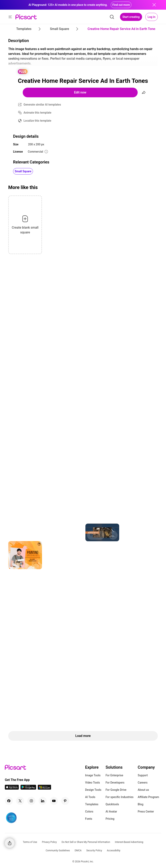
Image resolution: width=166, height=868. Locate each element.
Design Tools (93, 790)
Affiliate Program (148, 797)
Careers (143, 783)
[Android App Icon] (28, 788)
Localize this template (37, 121)
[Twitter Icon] (20, 801)
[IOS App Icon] (12, 788)
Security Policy (94, 851)
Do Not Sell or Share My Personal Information (86, 842)
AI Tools (90, 797)
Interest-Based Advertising (129, 842)
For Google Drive (116, 790)
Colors (89, 812)
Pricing (110, 819)
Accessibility (114, 851)
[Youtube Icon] (54, 801)
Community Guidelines (58, 851)
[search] (112, 17)
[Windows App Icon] (44, 788)
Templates (92, 804)
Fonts (89, 819)
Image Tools (93, 775)
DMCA (78, 851)
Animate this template (37, 113)
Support (143, 775)
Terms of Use (30, 842)
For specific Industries (119, 797)
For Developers (115, 783)
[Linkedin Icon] (43, 801)
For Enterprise (114, 775)
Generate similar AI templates (42, 105)
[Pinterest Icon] (65, 801)
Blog (140, 804)
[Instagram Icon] (31, 801)
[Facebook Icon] (9, 801)
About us (143, 790)
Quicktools (112, 804)
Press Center (146, 812)
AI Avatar (111, 812)
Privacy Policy (49, 842)
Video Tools (93, 783)
